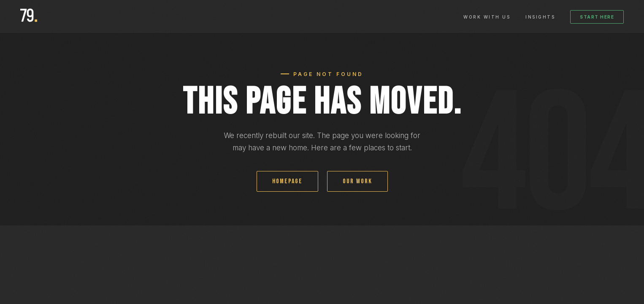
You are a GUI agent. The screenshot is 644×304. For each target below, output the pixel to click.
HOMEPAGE (287, 181)
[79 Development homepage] (29, 16)
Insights (540, 17)
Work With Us (487, 17)
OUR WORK (357, 181)
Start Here (597, 17)
